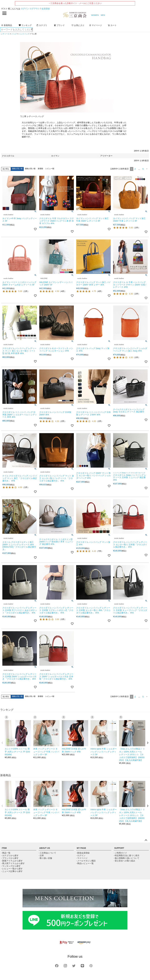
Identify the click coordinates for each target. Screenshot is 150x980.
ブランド (59, 25)
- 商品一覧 (6, 853)
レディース (5, 34)
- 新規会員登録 (83, 853)
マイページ (96, 25)
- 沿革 (41, 855)
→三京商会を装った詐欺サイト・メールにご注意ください (75, 3)
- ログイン (81, 855)
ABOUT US (45, 848)
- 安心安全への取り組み (124, 861)
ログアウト (35, 9)
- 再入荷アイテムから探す (13, 863)
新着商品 (7, 25)
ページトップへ (146, 840)
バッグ (14, 34)
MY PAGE (81, 848)
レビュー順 (50, 169)
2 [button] (135, 169)
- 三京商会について (47, 853)
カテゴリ (42, 25)
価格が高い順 (30, 169)
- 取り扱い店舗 (45, 858)
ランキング (25, 25)
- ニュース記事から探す (12, 871)
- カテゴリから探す (10, 855)
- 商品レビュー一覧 (85, 863)
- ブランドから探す (10, 858)
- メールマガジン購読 (86, 861)
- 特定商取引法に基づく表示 (126, 855)
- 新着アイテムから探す (12, 861)
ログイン (25, 9)
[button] (147, 169)
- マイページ (82, 858)
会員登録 (46, 9)
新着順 (40, 169)
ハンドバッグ (24, 34)
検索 (32, 30)
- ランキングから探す (11, 866)
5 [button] (143, 169)
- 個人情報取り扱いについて (126, 858)
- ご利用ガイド (120, 853)
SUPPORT (119, 848)
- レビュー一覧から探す (12, 869)
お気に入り (78, 25)
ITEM (4, 848)
